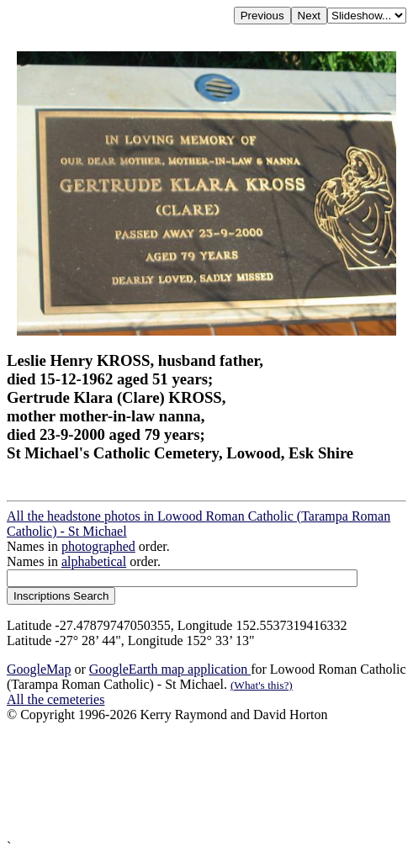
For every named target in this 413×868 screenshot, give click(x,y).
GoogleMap (39, 669)
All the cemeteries (56, 699)
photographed (98, 546)
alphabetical (94, 561)
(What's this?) (262, 685)
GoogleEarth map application (170, 669)
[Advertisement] (206, 781)
